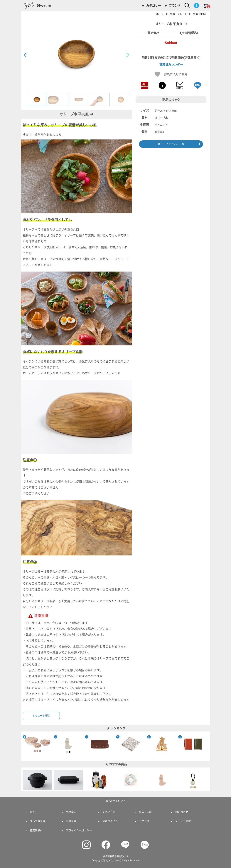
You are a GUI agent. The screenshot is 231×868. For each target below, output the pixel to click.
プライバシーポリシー (79, 830)
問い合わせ (182, 812)
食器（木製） (200, 14)
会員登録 (71, 821)
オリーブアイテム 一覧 (171, 144)
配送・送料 (145, 812)
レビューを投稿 (41, 716)
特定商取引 (36, 830)
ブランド (175, 6)
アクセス (144, 821)
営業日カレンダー (171, 64)
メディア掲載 (183, 821)
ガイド (34, 812)
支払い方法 (109, 812)
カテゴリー (154, 6)
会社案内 (71, 812)
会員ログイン (110, 821)
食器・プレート (179, 14)
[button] (128, 55)
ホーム (160, 14)
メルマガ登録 (38, 821)
